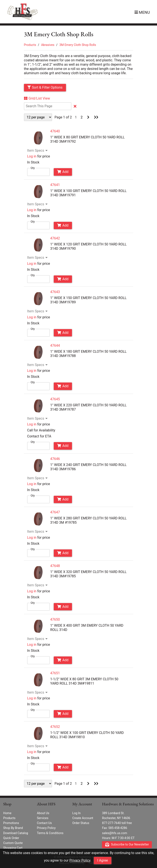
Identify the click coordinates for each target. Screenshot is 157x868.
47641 (55, 185)
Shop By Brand (13, 828)
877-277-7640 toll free (117, 823)
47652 (55, 727)
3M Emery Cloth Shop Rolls (78, 45)
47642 (55, 238)
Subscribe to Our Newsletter (127, 845)
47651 (55, 673)
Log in (32, 156)
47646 (55, 459)
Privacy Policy (80, 860)
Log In (76, 813)
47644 (55, 346)
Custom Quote (13, 843)
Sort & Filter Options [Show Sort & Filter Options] (45, 87)
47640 (55, 131)
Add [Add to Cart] (63, 172)
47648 (55, 566)
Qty (33, 168)
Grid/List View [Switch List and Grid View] (37, 98)
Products (30, 45)
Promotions (11, 823)
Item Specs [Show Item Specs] (38, 151)
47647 (55, 512)
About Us (43, 813)
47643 (55, 292)
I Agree (103, 860)
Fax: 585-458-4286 (114, 828)
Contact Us (44, 823)
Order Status (81, 823)
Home (7, 813)
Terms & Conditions (50, 833)
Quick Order (11, 838)
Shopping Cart (13, 848)
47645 (55, 399)
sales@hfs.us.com (114, 833)
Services (43, 818)
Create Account (83, 818)
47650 (55, 619)
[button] (142, 13)
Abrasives (48, 45)
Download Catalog (16, 833)
